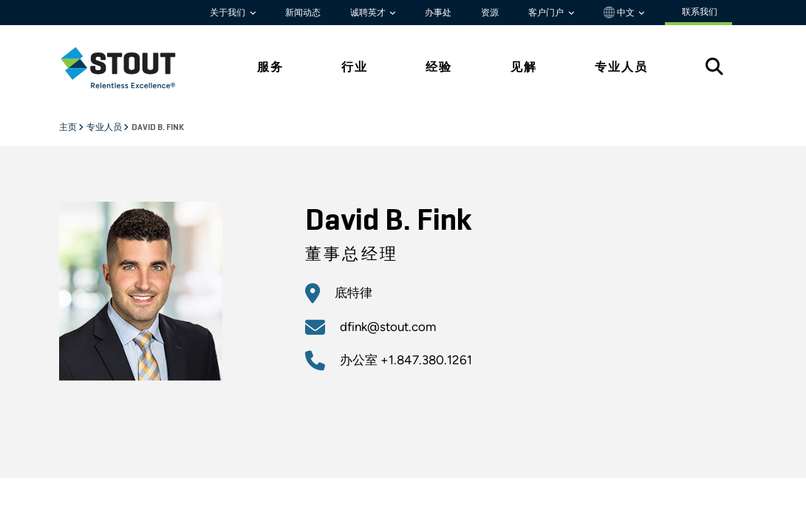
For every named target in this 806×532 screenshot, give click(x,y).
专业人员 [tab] (621, 67)
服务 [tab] (270, 67)
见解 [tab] (524, 67)
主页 (69, 128)
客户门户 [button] (547, 13)
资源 (490, 13)
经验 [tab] (439, 67)
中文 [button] (620, 13)
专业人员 (105, 128)
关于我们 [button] (229, 13)
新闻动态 (303, 13)
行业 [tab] (355, 67)
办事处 (438, 13)
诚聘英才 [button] (369, 13)
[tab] (129, 68)
